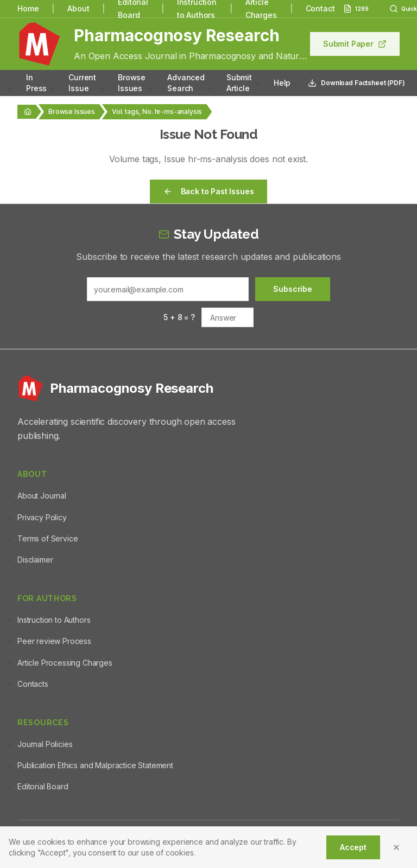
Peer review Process (54, 641)
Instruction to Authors (54, 620)
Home (28, 8)
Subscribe (293, 289)
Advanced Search (186, 83)
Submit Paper (355, 44)
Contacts (33, 684)
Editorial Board (43, 786)
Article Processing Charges (65, 663)
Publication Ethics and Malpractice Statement (95, 765)
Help (282, 83)
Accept (353, 847)
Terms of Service (48, 538)
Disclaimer (35, 560)
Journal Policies (45, 744)
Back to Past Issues (209, 191)
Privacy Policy (42, 517)
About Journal (42, 496)
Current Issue (82, 83)
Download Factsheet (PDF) (356, 83)
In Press (36, 83)
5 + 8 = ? (179, 317)
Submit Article (239, 83)
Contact (320, 8)
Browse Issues (132, 83)
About (78, 8)
